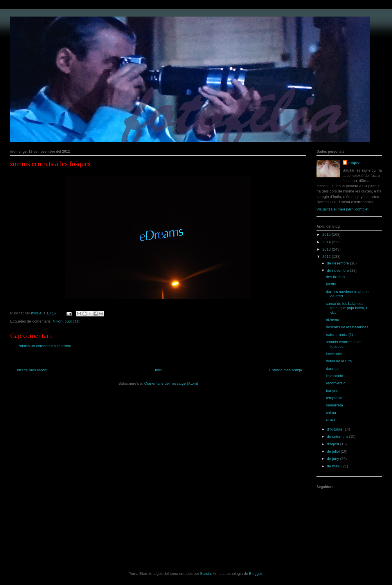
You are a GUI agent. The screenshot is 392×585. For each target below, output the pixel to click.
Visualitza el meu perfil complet (342, 209)
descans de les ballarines (347, 327)
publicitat (72, 321)
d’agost (334, 444)
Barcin (205, 574)
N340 (330, 420)
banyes (332, 391)
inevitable (334, 354)
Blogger (256, 574)
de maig (334, 466)
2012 (327, 256)
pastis (331, 284)
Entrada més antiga (286, 370)
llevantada (334, 376)
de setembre (338, 437)
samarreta (334, 405)
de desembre (339, 263)
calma (331, 413)
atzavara (333, 320)
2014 (327, 242)
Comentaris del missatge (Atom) (171, 383)
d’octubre (335, 429)
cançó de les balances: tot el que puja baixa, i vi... (346, 308)
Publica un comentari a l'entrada (44, 346)
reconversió (336, 383)
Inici (158, 370)
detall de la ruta (339, 361)
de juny (334, 459)
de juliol (334, 451)
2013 (327, 249)
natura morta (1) (339, 335)
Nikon (58, 321)
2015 (327, 234)
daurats (332, 369)
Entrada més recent (31, 370)
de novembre (339, 270)
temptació (334, 398)
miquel (355, 162)
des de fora (335, 277)
